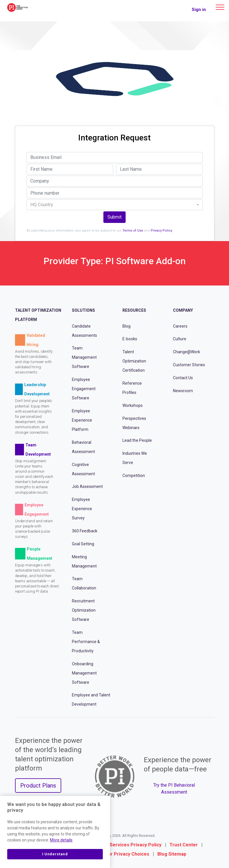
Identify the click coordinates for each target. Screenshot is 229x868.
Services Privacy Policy (136, 845)
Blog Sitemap (172, 854)
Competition (134, 476)
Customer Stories (189, 365)
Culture (180, 339)
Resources (134, 310)
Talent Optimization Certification (134, 361)
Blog (126, 326)
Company (183, 310)
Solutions (83, 310)
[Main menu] (220, 7)
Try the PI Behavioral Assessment (174, 789)
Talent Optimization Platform (38, 315)
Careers (180, 326)
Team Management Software (84, 357)
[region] (55, 832)
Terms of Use (133, 231)
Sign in (199, 10)
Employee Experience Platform (82, 420)
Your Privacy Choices (126, 854)
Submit (114, 217)
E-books (130, 339)
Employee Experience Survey (82, 509)
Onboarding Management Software (84, 673)
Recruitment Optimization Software (84, 610)
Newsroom (183, 391)
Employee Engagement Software (84, 389)
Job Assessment (87, 486)
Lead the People (137, 440)
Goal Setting (83, 544)
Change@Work (187, 352)
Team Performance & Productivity (86, 642)
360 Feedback (85, 531)
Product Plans (38, 786)
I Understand (55, 854)
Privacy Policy (161, 231)
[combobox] (115, 205)
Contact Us (183, 378)
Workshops (133, 405)
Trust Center (184, 845)
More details (61, 840)
